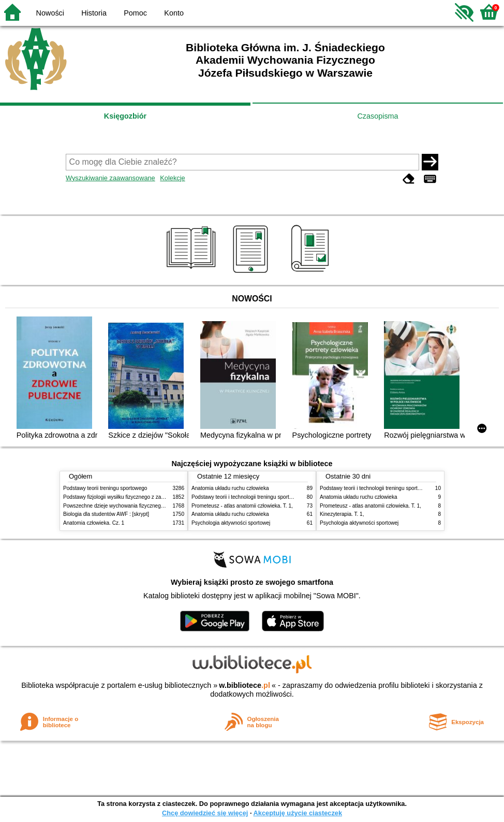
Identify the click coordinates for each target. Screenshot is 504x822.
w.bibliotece (244, 685)
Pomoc (135, 13)
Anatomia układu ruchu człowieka (230, 488)
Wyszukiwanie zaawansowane (110, 178)
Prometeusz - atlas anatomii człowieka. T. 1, (242, 506)
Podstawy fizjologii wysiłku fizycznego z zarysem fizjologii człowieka (141, 497)
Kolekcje (172, 178)
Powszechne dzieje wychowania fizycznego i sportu (123, 506)
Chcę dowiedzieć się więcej (205, 813)
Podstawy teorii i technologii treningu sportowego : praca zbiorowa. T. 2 (273, 497)
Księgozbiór (125, 116)
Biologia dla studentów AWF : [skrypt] (106, 514)
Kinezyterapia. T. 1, (342, 514)
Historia (94, 13)
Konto (174, 13)
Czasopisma (377, 116)
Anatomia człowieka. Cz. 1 (94, 523)
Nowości (50, 13)
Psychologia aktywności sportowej (231, 523)
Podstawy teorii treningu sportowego (105, 488)
